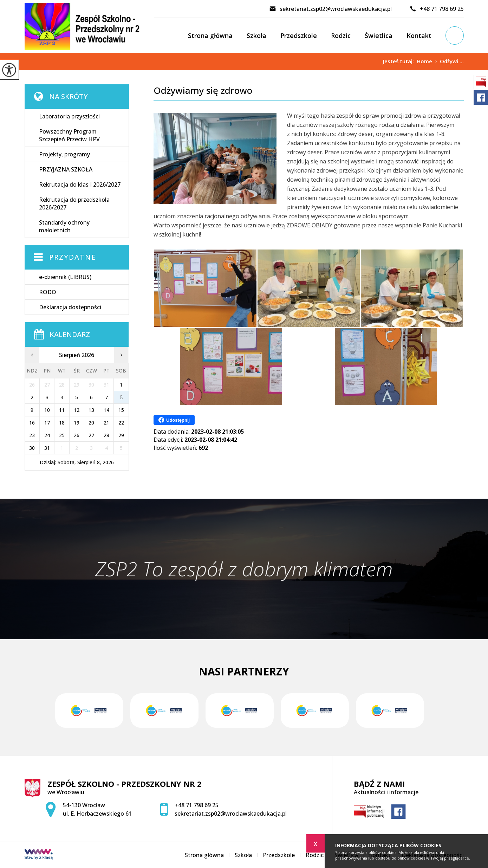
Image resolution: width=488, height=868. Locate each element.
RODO (48, 292)
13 (91, 410)
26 (77, 435)
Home (424, 61)
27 (91, 435)
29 (121, 435)
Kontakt (419, 35)
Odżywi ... (448, 61)
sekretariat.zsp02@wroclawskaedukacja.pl (330, 9)
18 (62, 423)
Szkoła (256, 35)
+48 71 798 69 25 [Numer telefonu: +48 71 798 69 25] (197, 805)
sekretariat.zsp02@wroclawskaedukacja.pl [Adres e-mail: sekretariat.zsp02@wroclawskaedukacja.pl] (231, 814)
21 (106, 423)
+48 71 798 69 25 (437, 9)
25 (62, 435)
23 (32, 435)
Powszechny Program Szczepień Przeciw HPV (69, 135)
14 (106, 410)
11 (62, 410)
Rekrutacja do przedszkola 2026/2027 (74, 203)
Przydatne (73, 257)
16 (32, 423)
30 (32, 448)
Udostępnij (174, 420)
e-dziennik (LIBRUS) (65, 277)
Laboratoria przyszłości (69, 116)
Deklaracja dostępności (70, 307)
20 (91, 423)
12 (77, 410)
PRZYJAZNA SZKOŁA (66, 169)
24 (47, 435)
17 (47, 423)
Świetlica (379, 35)
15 (121, 410)
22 (121, 423)
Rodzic (341, 35)
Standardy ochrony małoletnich (64, 226)
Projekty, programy (64, 154)
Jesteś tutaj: (400, 61)
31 (47, 448)
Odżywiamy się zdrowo (203, 90)
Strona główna (210, 35)
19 (77, 423)
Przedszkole (299, 35)
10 (47, 410)
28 (106, 435)
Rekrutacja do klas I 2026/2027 (80, 184)
